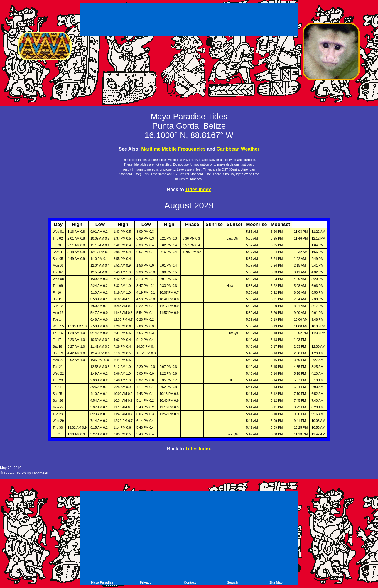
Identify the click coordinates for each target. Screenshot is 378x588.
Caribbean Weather (238, 149)
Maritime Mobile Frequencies (173, 149)
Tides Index (198, 189)
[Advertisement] (189, 21)
